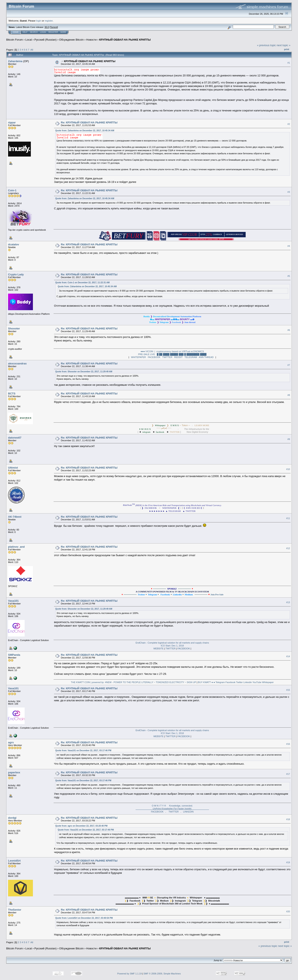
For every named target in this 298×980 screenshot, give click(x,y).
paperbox (14, 772)
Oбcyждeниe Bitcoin (71, 40)
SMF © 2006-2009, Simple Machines (162, 974)
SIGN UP (191, 682)
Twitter (239, 682)
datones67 (15, 438)
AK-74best (15, 517)
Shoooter (14, 328)
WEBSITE (159, 649)
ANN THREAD (206, 357)
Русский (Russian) (45, 40)
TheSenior (15, 910)
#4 (289, 246)
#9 (289, 439)
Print (287, 49)
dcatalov (14, 244)
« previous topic (266, 45)
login (39, 21)
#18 (288, 819)
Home (16, 32)
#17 (288, 774)
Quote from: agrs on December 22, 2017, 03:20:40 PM (81, 826)
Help (25, 32)
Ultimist (13, 468)
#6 (289, 330)
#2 (289, 124)
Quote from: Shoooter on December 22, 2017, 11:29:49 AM (84, 372)
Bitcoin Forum (14, 40)
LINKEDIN (188, 812)
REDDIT (178, 357)
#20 (288, 911)
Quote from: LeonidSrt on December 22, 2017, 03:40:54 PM (84, 918)
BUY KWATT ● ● (206, 682)
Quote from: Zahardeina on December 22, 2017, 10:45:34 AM (85, 131)
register (49, 21)
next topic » (284, 45)
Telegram (220, 682)
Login (43, 32)
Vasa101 (13, 601)
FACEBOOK (154, 357)
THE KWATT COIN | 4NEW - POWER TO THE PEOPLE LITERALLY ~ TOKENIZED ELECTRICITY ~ (129, 682)
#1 (289, 63)
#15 (288, 690)
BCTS (12, 394)
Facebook (230, 682)
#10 (288, 469)
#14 (288, 656)
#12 (288, 548)
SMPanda (14, 655)
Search (34, 32)
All (32, 50)
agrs (11, 742)
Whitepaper (268, 682)
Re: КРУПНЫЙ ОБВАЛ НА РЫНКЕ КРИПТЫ (89, 122)
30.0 (47, 27)
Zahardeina (15, 61)
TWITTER (167, 357)
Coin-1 (12, 190)
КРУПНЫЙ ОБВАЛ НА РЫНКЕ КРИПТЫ (125, 40)
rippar (12, 122)
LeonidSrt (14, 861)
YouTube (257, 682)
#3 (289, 192)
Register (53, 32)
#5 (289, 276)
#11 (288, 518)
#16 (288, 744)
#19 (288, 862)
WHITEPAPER (138, 357)
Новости (91, 40)
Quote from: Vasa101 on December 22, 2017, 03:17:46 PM (83, 750)
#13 (288, 602)
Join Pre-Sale (217, 594)
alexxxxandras (17, 363)
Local (29, 40)
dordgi (12, 818)
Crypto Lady (16, 274)
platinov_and (16, 547)
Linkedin (248, 682)
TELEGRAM (191, 357)
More (63, 32)
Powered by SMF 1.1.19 (130, 974)
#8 (289, 395)
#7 (289, 365)
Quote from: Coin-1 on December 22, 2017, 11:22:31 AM (82, 283)
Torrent (54, 27)
